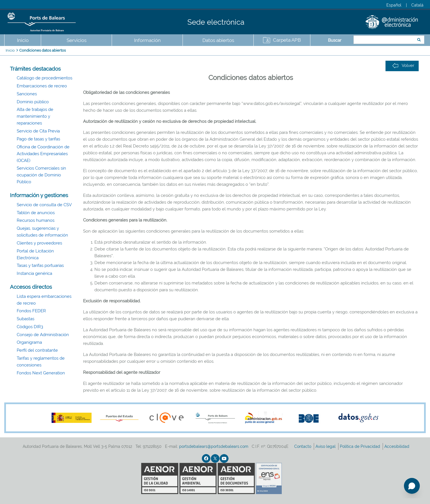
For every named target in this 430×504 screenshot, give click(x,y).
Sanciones (27, 94)
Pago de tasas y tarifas (38, 139)
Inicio (23, 40)
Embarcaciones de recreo (42, 86)
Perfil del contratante (37, 350)
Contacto (303, 446)
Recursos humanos (36, 220)
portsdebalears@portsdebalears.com (214, 446)
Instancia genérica (34, 273)
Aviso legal (326, 446)
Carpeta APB (287, 40)
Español (394, 5)
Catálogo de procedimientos (45, 78)
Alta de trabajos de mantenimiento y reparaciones (35, 116)
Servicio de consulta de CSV (44, 205)
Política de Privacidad (361, 446)
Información (147, 40)
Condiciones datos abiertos (43, 50)
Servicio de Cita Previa (38, 131)
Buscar (335, 40)
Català (417, 5)
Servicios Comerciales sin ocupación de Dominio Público (41, 175)
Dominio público (33, 102)
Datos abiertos (218, 40)
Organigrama (29, 342)
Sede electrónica (216, 22)
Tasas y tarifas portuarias (40, 265)
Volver (403, 66)
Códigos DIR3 (30, 327)
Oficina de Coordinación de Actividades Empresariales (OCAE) (43, 154)
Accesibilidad (397, 446)
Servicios (77, 40)
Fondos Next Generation (41, 373)
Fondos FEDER (31, 311)
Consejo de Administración (43, 335)
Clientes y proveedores (39, 243)
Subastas (26, 319)
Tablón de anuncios (36, 213)
